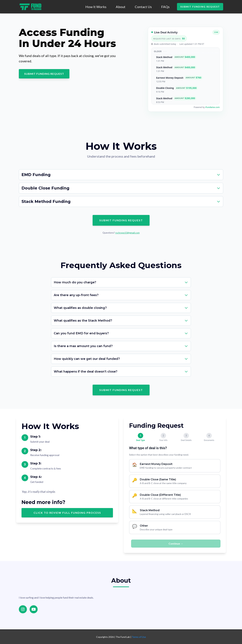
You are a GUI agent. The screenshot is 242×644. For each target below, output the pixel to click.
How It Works (96, 7)
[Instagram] (23, 609)
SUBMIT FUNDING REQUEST (200, 7)
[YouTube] (34, 609)
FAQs (165, 7)
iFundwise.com (212, 107)
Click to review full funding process (67, 513)
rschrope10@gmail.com (127, 233)
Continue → (176, 543)
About (121, 7)
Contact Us (143, 7)
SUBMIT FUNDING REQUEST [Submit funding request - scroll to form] (44, 74)
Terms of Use (139, 637)
